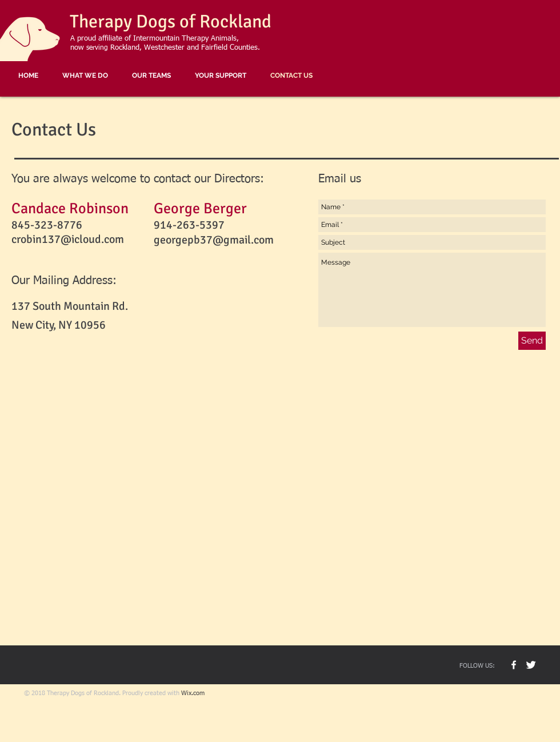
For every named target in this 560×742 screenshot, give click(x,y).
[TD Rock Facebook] (514, 665)
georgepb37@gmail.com (214, 240)
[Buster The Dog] (531, 665)
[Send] (532, 341)
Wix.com (193, 693)
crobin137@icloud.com (68, 239)
